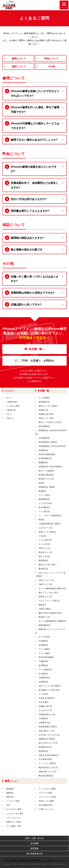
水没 (8, 805)
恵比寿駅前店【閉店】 (48, 442)
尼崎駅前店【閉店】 (47, 739)
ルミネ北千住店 (45, 503)
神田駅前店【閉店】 (47, 487)
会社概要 (35, 843)
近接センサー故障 (46, 801)
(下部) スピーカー (46, 809)
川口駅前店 (43, 641)
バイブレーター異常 (15, 814)
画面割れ (10, 793)
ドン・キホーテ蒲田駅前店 (50, 516)
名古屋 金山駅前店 (46, 698)
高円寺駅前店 (44, 426)
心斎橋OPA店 (44, 723)
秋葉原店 (42, 491)
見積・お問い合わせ (34, 838)
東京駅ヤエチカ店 (46, 479)
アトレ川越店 (44, 653)
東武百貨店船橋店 (46, 657)
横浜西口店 (43, 569)
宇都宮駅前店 (44, 678)
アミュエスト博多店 (47, 763)
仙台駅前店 (43, 682)
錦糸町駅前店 (44, 499)
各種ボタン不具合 (14, 822)
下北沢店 (42, 536)
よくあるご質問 (13, 406)
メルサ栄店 (43, 694)
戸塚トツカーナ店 (46, 580)
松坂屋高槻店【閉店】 (48, 727)
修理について (19, 59)
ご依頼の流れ (12, 402)
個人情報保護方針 (35, 854)
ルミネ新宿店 (44, 398)
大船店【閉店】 (45, 609)
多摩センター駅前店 (47, 532)
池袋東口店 (43, 410)
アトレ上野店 (44, 495)
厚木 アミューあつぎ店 (48, 593)
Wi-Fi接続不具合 (46, 805)
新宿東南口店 (44, 402)
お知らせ (10, 418)
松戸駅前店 (43, 665)
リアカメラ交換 (45, 793)
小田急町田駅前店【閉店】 (50, 524)
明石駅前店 (43, 751)
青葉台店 (42, 605)
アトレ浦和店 (44, 649)
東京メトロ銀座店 (46, 471)
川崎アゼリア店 (45, 584)
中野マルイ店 (44, 548)
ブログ (9, 414)
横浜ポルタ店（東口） (48, 565)
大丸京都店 (43, 702)
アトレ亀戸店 (44, 512)
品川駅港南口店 (45, 458)
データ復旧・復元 (14, 826)
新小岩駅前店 (44, 507)
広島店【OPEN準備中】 (49, 755)
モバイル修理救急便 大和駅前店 (52, 621)
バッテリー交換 (13, 801)
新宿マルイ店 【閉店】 (48, 406)
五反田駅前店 (44, 438)
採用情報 (34, 848)
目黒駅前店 (43, 450)
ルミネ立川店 (44, 544)
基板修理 (10, 789)
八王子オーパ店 (45, 528)
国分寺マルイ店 (45, 552)
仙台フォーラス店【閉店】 (50, 686)
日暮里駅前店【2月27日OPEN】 (52, 446)
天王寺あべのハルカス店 (49, 735)
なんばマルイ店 (45, 710)
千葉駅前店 (43, 661)
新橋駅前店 (43, 462)
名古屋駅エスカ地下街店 (49, 690)
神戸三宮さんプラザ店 (48, 743)
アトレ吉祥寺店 (45, 540)
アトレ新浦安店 (45, 670)
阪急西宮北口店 (45, 747)
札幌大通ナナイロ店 (47, 772)
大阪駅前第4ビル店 (47, 714)
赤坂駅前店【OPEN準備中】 (51, 467)
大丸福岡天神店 (45, 759)
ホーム (9, 398)
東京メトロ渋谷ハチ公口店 (50, 422)
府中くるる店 (44, 556)
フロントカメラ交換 (47, 797)
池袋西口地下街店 (46, 414)
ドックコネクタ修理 (47, 789)
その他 (51, 66)
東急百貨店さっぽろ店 (48, 767)
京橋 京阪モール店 (46, 731)
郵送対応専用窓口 (46, 776)
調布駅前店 (43, 560)
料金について (51, 59)
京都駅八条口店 (45, 706)
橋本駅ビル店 (44, 617)
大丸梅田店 (43, 718)
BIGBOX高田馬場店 (47, 454)
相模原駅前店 (44, 625)
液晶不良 (10, 797)
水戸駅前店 (43, 674)
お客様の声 (11, 410)
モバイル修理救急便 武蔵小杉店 (52, 588)
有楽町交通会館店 (46, 475)
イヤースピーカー (14, 818)
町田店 (41, 520)
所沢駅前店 (43, 645)
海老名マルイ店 (45, 597)
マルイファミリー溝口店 (49, 601)
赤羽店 (41, 483)
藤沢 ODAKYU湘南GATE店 (50, 613)
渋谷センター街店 (46, 418)
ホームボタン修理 (14, 809)
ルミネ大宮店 (44, 637)
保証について (19, 66)
